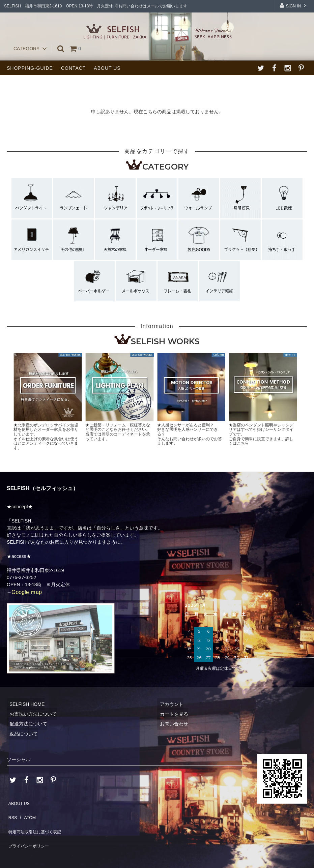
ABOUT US (107, 68)
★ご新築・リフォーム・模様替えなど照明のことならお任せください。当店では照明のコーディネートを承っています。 (118, 432)
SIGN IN (293, 6)
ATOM (27, 811)
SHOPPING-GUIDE (30, 68)
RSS (12, 811)
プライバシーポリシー (30, 831)
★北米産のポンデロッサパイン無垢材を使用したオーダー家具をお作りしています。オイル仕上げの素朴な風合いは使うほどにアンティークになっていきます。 (46, 437)
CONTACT (74, 68)
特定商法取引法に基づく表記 (37, 821)
